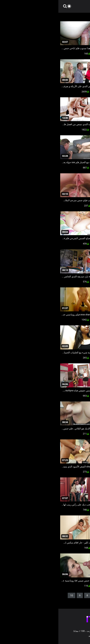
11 (81, 601)
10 (13, 595)
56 (68, 601)
